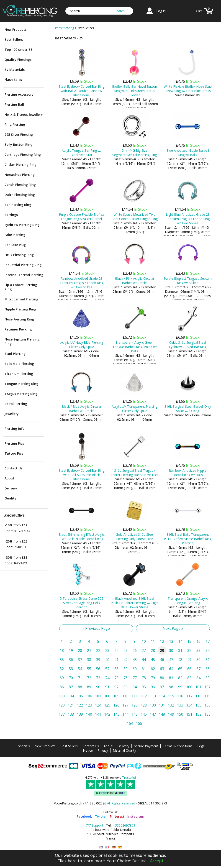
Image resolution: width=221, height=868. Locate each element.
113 (153, 696)
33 (198, 650)
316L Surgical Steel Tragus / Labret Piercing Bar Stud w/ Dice (135, 473)
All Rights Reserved (121, 803)
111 (135, 696)
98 (171, 687)
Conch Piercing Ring (20, 185)
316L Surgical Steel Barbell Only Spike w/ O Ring (188, 409)
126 (116, 705)
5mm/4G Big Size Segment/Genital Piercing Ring (135, 153)
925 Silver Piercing (19, 134)
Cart (199, 11)
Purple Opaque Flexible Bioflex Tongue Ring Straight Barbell (81, 217)
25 (126, 650)
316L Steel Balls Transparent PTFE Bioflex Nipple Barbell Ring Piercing (188, 539)
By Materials (15, 70)
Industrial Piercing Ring (23, 265)
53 (71, 669)
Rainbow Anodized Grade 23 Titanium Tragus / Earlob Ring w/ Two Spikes (82, 283)
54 (80, 669)
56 (98, 669)
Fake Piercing (15, 235)
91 (107, 687)
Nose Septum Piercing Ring (22, 341)
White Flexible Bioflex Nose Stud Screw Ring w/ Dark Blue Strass (188, 89)
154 (130, 723)
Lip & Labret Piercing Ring (21, 287)
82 (180, 678)
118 (198, 696)
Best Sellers (14, 40)
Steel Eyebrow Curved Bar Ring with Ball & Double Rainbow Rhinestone (82, 91)
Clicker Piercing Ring (21, 165)
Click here (67, 861)
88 (80, 687)
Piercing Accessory (19, 94)
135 (198, 705)
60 (135, 669)
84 (198, 678)
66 (189, 669)
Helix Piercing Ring (19, 255)
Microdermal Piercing (21, 299)
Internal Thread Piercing (24, 275)
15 (189, 641)
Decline (139, 861)
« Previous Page (96, 628)
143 (116, 714)
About (9, 478)
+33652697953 (124, 825)
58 (116, 669)
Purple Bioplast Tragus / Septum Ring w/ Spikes (188, 281)
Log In (161, 11)
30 (171, 650)
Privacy (103, 750)
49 (189, 660)
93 (126, 687)
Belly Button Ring (18, 145)
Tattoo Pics (14, 453)
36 (71, 660)
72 (89, 678)
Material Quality (124, 750)
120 (62, 705)
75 (116, 678)
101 (198, 687)
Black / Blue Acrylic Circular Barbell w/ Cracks (82, 409)
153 (207, 714)
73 (98, 678)
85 (208, 678)
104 (71, 696)
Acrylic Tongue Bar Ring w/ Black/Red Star (82, 153)
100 (189, 687)
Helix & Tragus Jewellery (24, 114)
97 (162, 687)
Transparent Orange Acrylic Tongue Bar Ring (188, 601)
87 (71, 687)
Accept (157, 861)
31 (180, 650)
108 (107, 696)
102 (207, 687)
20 (80, 650)
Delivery (11, 488)
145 (135, 714)
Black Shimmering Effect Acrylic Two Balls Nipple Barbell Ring (82, 537)
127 (125, 705)
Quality (10, 498)
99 (180, 687)
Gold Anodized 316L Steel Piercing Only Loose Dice (135, 537)
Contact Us (13, 468)
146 (144, 714)
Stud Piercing (15, 354)
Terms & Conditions (178, 746)
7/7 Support (95, 825)
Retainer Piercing (18, 329)
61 (144, 669)
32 (189, 650)
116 (180, 696)
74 (107, 678)
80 (162, 678)
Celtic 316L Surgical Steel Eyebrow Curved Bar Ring (188, 345)
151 (189, 714)
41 (116, 660)
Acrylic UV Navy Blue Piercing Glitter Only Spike (82, 345)
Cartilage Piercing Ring (23, 155)
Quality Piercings (18, 60)
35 (62, 660)
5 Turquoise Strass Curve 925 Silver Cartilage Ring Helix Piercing (82, 603)
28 (153, 650)
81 (171, 678)
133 (180, 705)
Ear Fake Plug (15, 245)
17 (208, 641)
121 (71, 705)
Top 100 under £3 (18, 50)
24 (116, 650)
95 (144, 687)
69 (62, 678)
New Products (15, 29)
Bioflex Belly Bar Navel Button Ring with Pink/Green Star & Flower (135, 91)
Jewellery (12, 414)
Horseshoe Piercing (20, 175)
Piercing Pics (14, 443)
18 (62, 650)
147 (153, 714)
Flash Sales (13, 80)
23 (107, 650)
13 (171, 641)
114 (162, 696)
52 (62, 669)
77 (135, 678)
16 (198, 641)
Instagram (136, 816)
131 (162, 705)
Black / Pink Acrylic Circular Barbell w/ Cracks (135, 281)
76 (126, 678)
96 (153, 687)
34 (208, 650)
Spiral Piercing (16, 404)
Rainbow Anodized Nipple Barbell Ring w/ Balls (188, 473)
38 (89, 660)
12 (162, 641)
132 (171, 705)
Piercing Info (15, 429)
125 (107, 705)
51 (208, 660)
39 (98, 660)
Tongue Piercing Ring (21, 384)
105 (80, 696)
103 (62, 696)
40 (107, 660)
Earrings (11, 215)
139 (80, 714)
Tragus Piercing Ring (21, 394)
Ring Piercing (15, 124)
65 (180, 669)
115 (171, 696)
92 (116, 687)
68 (208, 669)
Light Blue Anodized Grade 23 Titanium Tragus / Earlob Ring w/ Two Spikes (188, 219)
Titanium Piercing (19, 374)
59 (126, 669)
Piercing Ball (14, 104)
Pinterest (117, 816)
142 (107, 714)
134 (189, 705)
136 (207, 705)
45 (153, 660)
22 (98, 650)
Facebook (84, 816)
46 (162, 660)
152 (198, 714)
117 (189, 696)
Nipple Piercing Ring (20, 309)
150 (180, 714)
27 (144, 650)
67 (198, 669)
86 (62, 687)
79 (153, 678)
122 (80, 705)
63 (162, 669)
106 (89, 696)
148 (162, 714)
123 (89, 705)
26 (135, 650)
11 (153, 641)
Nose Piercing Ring (19, 319)
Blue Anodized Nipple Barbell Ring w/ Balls (188, 153)
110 (125, 696)
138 (71, 714)
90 (98, 687)
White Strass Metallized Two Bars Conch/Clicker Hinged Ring (135, 217)
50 (198, 660)
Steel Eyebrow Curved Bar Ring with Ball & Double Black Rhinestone (82, 475)
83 (189, 678)
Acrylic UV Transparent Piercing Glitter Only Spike (135, 409)
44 (144, 660)
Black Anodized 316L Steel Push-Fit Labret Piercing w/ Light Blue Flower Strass (135, 603)
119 (207, 696)
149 (171, 714)
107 (98, 696)
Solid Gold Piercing (19, 364)
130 (153, 705)
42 (126, 660)
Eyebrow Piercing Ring (22, 225)
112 (144, 696)
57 (107, 669)
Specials (24, 746)
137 (62, 714)
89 (89, 687)
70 (71, 678)
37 (80, 660)
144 (125, 714)
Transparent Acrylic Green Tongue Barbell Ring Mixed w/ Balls (135, 347)
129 (144, 705)
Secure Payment (146, 746)
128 (135, 705)
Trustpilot (129, 777)
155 (139, 723)
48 (180, 660)
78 (144, 678)
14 (180, 641)
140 (89, 714)
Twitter (101, 816)
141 (98, 714)
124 (98, 705)
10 (144, 641)
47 (171, 660)
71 (80, 678)
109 (116, 696)
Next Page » (173, 628)
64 (171, 669)
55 (89, 669)
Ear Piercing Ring (18, 205)
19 (71, 650)
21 (89, 650)
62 (153, 669)
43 (135, 660)
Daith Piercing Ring (20, 195)
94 (135, 687)
